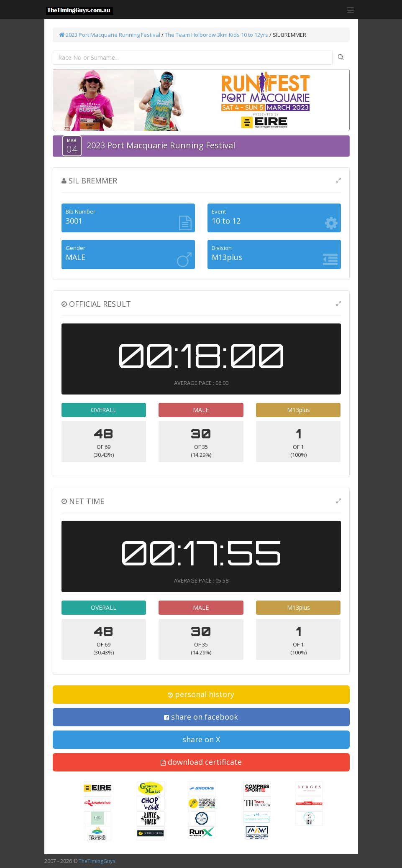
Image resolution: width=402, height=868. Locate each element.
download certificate (201, 762)
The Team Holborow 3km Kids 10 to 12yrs (216, 35)
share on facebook (201, 717)
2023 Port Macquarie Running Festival (110, 35)
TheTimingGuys (97, 861)
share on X (201, 739)
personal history (201, 694)
